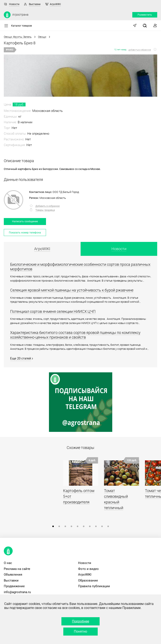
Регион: (34, 198)
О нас (8, 563)
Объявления (13, 575)
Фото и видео (88, 569)
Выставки (35, 4)
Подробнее (80, 621)
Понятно (80, 631)
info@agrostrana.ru (17, 592)
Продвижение (14, 586)
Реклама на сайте (17, 569)
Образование (88, 580)
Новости (14, 4)
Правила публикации (94, 586)
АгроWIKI (55, 4)
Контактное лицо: (41, 192)
